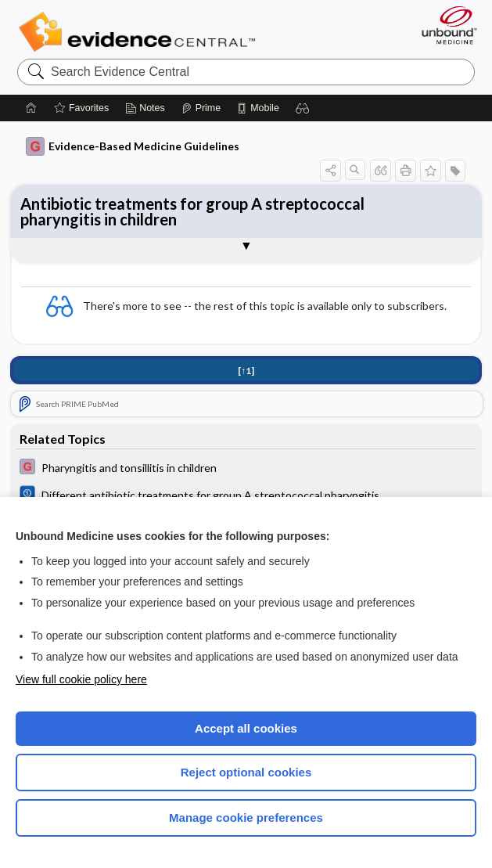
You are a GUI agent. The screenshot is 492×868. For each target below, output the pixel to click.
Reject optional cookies (246, 772)
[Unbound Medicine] (444, 25)
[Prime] (201, 108)
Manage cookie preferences (246, 818)
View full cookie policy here (81, 679)
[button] (303, 108)
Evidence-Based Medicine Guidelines (133, 146)
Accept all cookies (246, 728)
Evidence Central (140, 32)
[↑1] (246, 371)
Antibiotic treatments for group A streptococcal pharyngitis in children (192, 211)
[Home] (31, 108)
